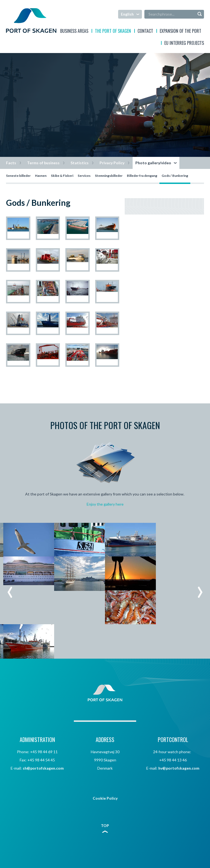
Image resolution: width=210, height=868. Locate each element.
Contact (145, 32)
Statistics (80, 163)
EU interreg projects (184, 44)
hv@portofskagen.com (179, 768)
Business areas (74, 32)
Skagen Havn (31, 20)
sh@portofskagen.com (43, 768)
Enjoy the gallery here (105, 504)
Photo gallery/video (153, 163)
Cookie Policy (105, 798)
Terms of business (43, 163)
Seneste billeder (18, 176)
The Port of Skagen (113, 32)
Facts (11, 163)
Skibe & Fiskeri (62, 176)
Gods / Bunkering (175, 176)
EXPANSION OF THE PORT (180, 32)
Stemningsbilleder (109, 176)
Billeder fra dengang (142, 176)
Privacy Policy (112, 163)
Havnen (41, 176)
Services (84, 176)
